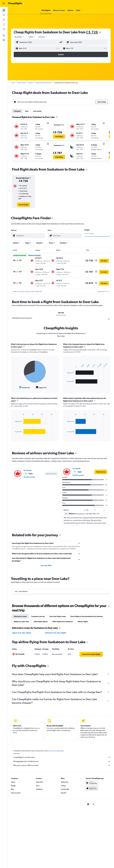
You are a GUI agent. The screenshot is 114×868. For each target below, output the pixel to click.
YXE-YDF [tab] (61, 313)
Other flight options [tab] (41, 622)
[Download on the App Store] (92, 788)
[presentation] (100, 32)
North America (21, 83)
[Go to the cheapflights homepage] (16, 3)
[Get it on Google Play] (92, 783)
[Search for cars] (4, 20)
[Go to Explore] (4, 29)
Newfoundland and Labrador (43, 83)
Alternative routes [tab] (20, 616)
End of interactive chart (14, 387)
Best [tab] (27, 111)
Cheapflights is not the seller (62, 757)
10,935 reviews (29, 477)
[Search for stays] (4, 15)
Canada (31, 83)
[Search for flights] (4, 10)
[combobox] (43, 37)
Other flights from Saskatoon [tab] (63, 622)
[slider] (111, 236)
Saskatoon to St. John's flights (56, 633)
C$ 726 (92, 32)
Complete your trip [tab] (38, 616)
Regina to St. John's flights (22, 633)
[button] (4, 3)
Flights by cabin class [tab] (21, 622)
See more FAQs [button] (46, 565)
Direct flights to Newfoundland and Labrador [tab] (87, 616)
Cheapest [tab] (17, 111)
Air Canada (27, 470)
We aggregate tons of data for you (62, 761)
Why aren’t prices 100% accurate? (62, 765)
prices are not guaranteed (56, 751)
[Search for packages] (4, 24)
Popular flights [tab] (83, 622)
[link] (23, 205)
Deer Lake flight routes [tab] (58, 616)
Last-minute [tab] (37, 111)
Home (13, 83)
